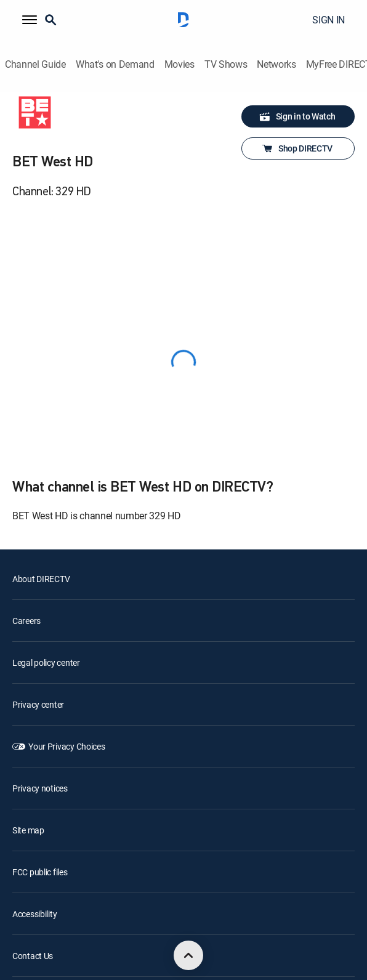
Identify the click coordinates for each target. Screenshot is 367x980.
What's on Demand (115, 64)
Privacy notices (40, 788)
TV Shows (226, 64)
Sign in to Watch (297, 116)
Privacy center (38, 704)
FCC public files (40, 872)
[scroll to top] (188, 955)
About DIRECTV (41, 579)
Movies (179, 64)
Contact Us (33, 956)
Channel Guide (35, 64)
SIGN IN (329, 20)
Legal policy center (46, 662)
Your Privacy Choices (67, 746)
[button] (30, 20)
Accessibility (34, 914)
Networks (276, 64)
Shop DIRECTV (297, 148)
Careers (26, 621)
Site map (28, 830)
